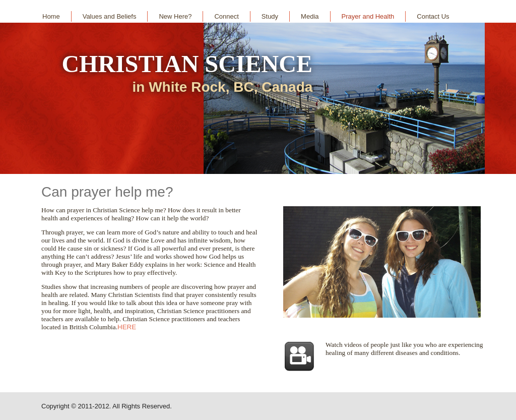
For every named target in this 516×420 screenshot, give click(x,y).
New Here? (175, 16)
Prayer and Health (368, 16)
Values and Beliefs (110, 16)
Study (270, 16)
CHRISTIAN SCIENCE (187, 64)
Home (51, 16)
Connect (226, 16)
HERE (127, 327)
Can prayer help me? (107, 192)
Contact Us (433, 16)
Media (310, 16)
